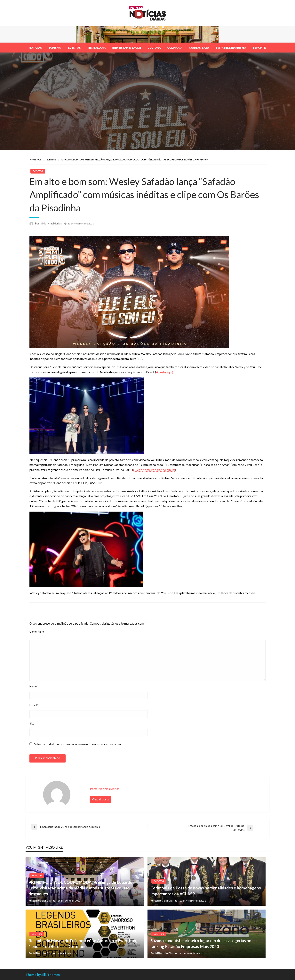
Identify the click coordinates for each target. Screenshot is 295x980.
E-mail (34, 705)
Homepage (35, 160)
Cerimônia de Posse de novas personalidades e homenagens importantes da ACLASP (206, 891)
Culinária (175, 48)
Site (32, 723)
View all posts (100, 799)
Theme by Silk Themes (43, 975)
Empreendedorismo (231, 48)
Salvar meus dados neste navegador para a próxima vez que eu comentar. (78, 744)
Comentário (38, 632)
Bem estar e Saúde (127, 48)
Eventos (74, 48)
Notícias (35, 48)
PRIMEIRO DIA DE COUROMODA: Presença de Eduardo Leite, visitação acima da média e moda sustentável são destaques (80, 888)
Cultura (154, 48)
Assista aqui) (165, 372)
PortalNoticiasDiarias (49, 223)
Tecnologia (96, 48)
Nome (34, 686)
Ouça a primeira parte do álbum (154, 470)
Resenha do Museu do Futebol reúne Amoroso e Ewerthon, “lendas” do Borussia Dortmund (83, 943)
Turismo (55, 48)
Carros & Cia (199, 48)
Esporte (259, 48)
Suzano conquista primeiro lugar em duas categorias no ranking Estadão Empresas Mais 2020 (201, 943)
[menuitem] (35, 48)
